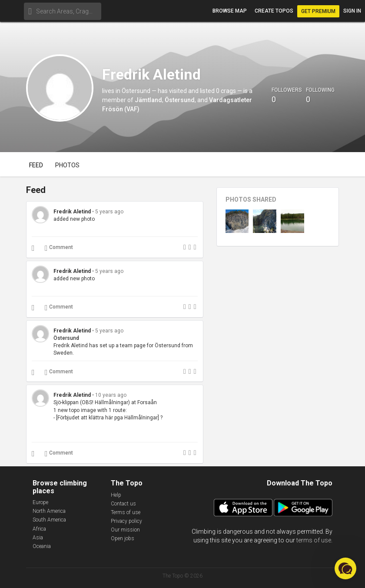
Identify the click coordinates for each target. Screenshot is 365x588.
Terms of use (126, 512)
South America (49, 520)
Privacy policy (126, 521)
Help (116, 495)
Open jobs (123, 538)
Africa (39, 529)
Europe (40, 502)
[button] (345, 568)
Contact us (123, 504)
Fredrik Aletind (72, 212)
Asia (38, 538)
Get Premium (318, 11)
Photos (67, 165)
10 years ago (111, 395)
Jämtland (148, 100)
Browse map (230, 11)
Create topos (274, 11)
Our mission (125, 530)
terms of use (314, 540)
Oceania (42, 546)
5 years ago (109, 212)
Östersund (180, 100)
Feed (36, 165)
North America (49, 511)
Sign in (352, 11)
